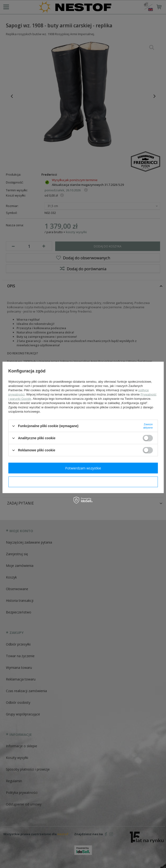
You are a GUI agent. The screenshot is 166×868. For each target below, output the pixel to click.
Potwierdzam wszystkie (83, 468)
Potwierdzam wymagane (83, 482)
